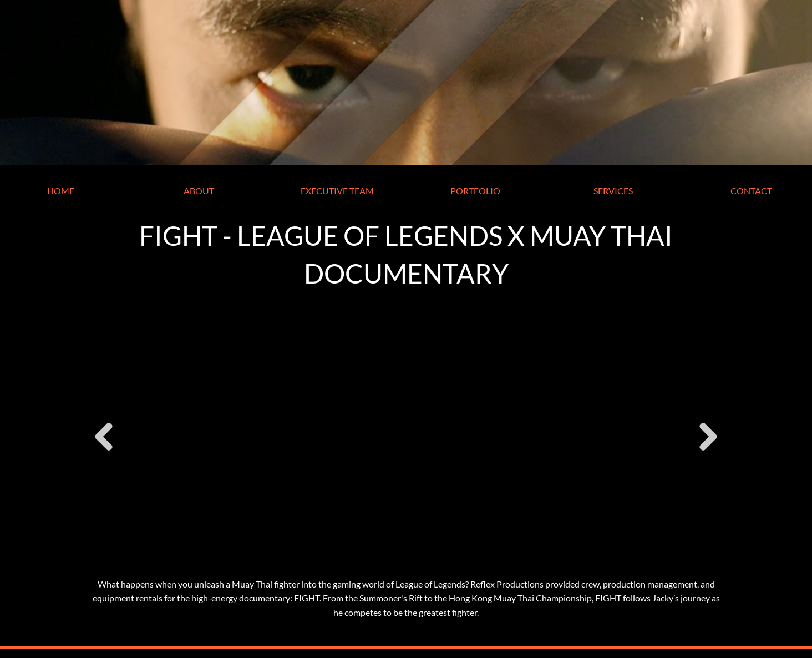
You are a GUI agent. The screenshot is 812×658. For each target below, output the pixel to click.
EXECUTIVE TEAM (337, 191)
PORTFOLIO (475, 191)
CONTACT (751, 191)
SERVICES (613, 191)
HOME (61, 191)
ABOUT (199, 191)
